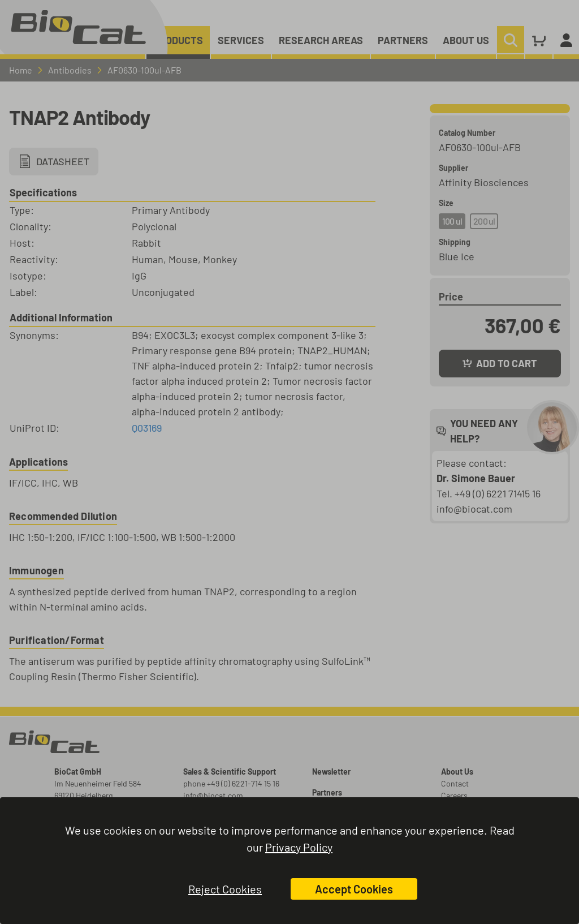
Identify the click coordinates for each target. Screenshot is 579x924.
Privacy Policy (299, 847)
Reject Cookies (225, 889)
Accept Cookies (354, 889)
